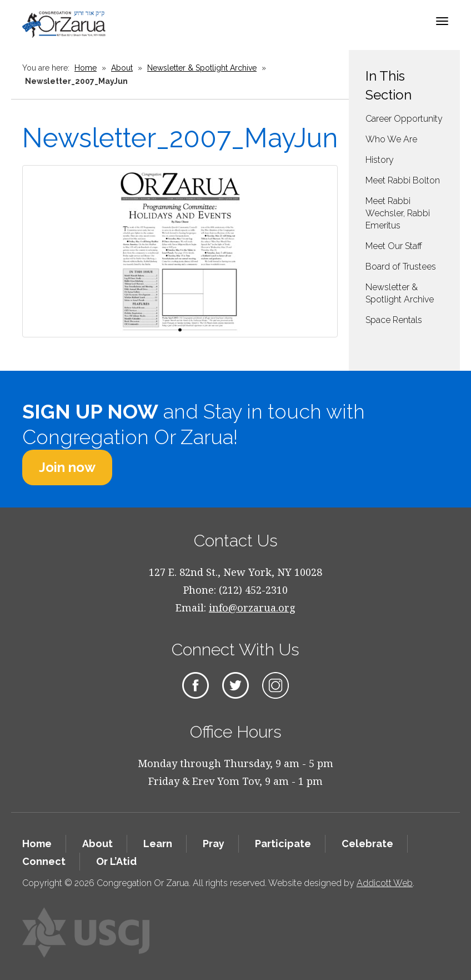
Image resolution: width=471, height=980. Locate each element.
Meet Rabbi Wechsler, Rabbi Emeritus (398, 213)
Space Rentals (394, 320)
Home (86, 68)
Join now (67, 467)
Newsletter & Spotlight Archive (202, 68)
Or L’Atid (116, 861)
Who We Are (391, 139)
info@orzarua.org (252, 608)
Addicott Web (385, 883)
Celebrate (367, 844)
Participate (283, 844)
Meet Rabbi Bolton (403, 180)
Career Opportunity (404, 119)
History (380, 160)
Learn (158, 844)
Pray (214, 844)
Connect (44, 861)
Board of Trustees (401, 267)
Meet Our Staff (394, 246)
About (122, 68)
